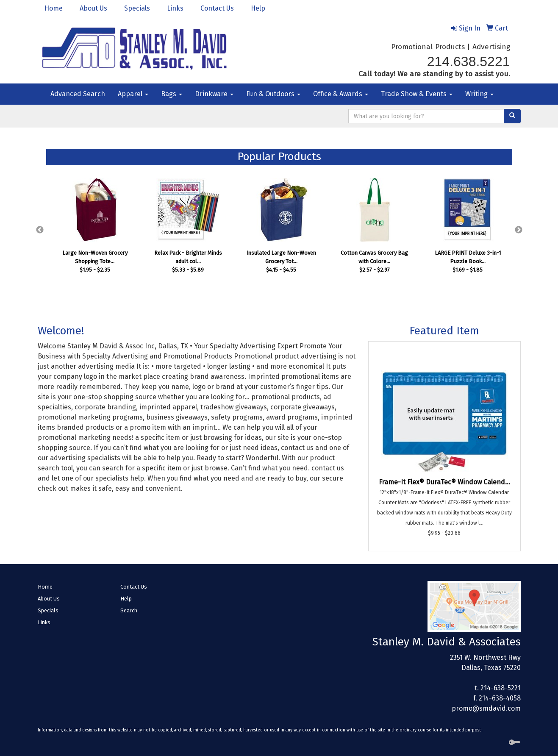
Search (129, 610)
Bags (172, 94)
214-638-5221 (501, 688)
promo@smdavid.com (486, 708)
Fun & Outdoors (273, 94)
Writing (479, 94)
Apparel (133, 94)
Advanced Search (78, 94)
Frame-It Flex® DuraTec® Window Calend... (444, 482)
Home (54, 8)
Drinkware (214, 94)
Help (258, 8)
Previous (40, 230)
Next (519, 230)
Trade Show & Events (417, 94)
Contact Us (217, 8)
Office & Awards (341, 94)
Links (175, 8)
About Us (93, 8)
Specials (137, 8)
